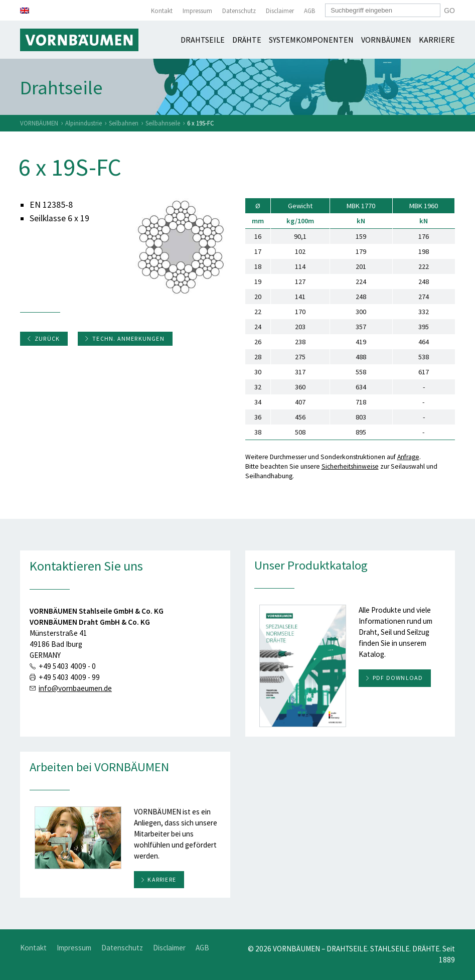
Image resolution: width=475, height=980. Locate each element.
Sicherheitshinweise (350, 466)
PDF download (398, 678)
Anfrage (408, 457)
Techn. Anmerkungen (124, 338)
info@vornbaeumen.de (75, 688)
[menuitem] (25, 11)
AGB (309, 11)
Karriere (437, 40)
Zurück (43, 338)
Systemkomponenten (311, 40)
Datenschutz (239, 11)
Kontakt (162, 11)
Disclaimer (280, 11)
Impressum (197, 11)
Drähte (247, 40)
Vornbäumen (386, 40)
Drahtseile (203, 40)
